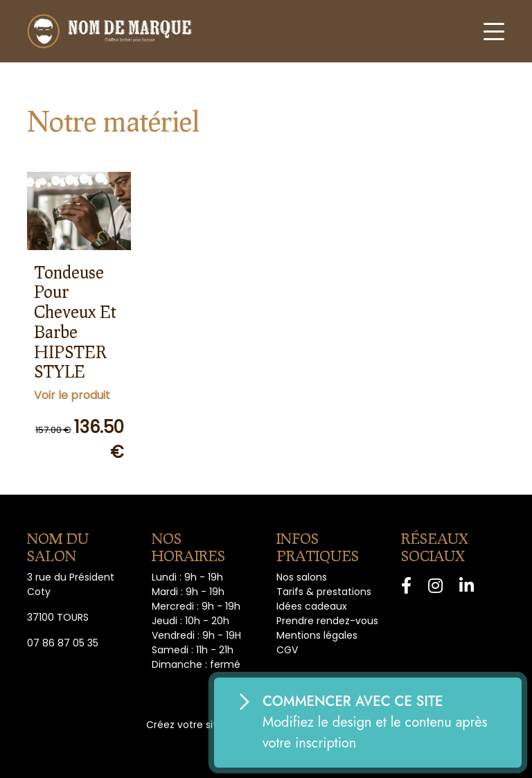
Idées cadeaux (312, 606)
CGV (287, 650)
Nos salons (302, 577)
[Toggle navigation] (494, 32)
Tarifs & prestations (324, 592)
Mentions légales (317, 635)
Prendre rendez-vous (327, 621)
